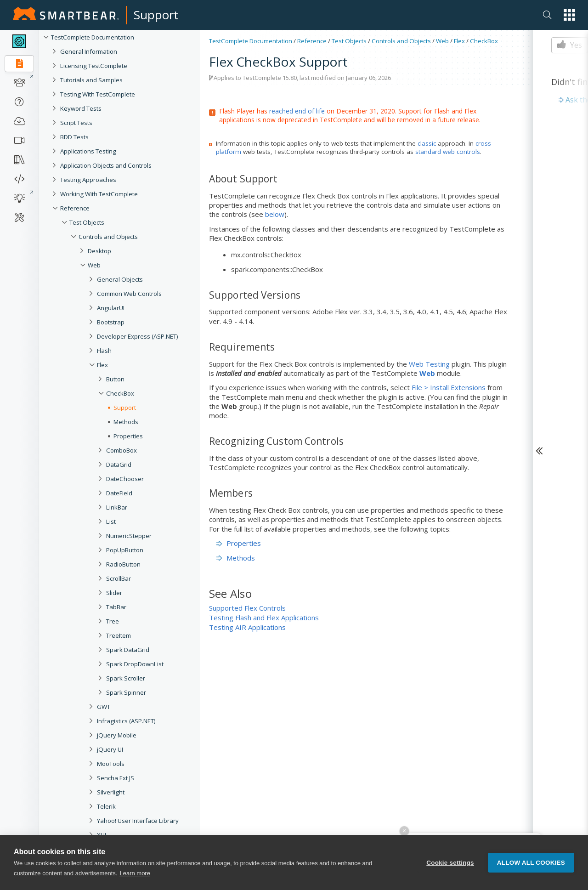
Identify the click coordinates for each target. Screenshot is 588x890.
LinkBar (117, 507)
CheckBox (120, 393)
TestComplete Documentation (93, 37)
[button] (569, 15)
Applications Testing (88, 151)
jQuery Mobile (117, 735)
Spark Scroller (126, 678)
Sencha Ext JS (116, 778)
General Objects (120, 279)
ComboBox (122, 450)
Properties (128, 436)
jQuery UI (110, 749)
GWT (104, 707)
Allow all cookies (531, 863)
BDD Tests (74, 137)
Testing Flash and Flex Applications (264, 618)
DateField (119, 493)
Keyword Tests (81, 108)
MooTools (111, 764)
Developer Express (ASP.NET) (138, 336)
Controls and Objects (108, 237)
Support (156, 15)
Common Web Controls (129, 294)
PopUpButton (125, 550)
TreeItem (119, 635)
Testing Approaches (88, 180)
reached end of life (297, 111)
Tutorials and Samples (91, 80)
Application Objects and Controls (106, 165)
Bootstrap (111, 322)
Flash (104, 351)
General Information (89, 51)
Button (115, 379)
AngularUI (111, 308)
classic (427, 143)
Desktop (99, 251)
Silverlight (111, 792)
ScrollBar (119, 578)
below (275, 214)
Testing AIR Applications (247, 627)
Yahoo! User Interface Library (138, 821)
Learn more (135, 873)
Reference (75, 208)
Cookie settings (450, 863)
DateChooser (125, 479)
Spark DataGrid (128, 650)
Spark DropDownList (135, 664)
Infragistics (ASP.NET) (126, 721)
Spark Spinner (126, 692)
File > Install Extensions (449, 387)
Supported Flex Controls (247, 608)
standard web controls (448, 152)
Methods (126, 422)
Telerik (106, 806)
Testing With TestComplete (98, 94)
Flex (102, 365)
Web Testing (429, 364)
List (111, 522)
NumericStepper (129, 536)
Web (94, 265)
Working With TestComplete (99, 194)
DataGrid (119, 465)
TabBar (116, 607)
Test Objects (87, 222)
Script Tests (76, 123)
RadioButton (123, 564)
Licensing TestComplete (94, 66)
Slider (114, 593)
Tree (113, 621)
